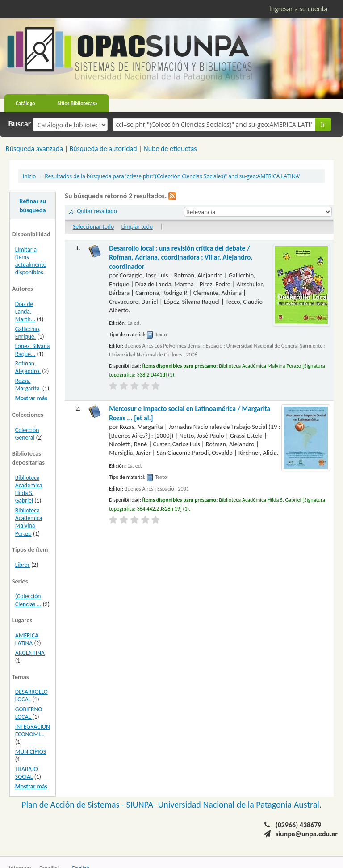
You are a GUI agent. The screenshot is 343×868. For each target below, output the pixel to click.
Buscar (20, 124)
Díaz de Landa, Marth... (25, 312)
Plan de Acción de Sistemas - (74, 805)
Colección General (27, 434)
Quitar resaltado (97, 211)
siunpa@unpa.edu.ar (307, 834)
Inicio (29, 176)
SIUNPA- (142, 805)
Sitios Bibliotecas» (78, 103)
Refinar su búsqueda (33, 205)
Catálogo (25, 103)
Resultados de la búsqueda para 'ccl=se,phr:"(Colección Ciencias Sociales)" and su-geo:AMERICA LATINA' (172, 176)
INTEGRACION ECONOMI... (33, 730)
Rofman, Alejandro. (28, 367)
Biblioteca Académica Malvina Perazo (29, 522)
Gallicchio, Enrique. (28, 333)
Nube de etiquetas (170, 149)
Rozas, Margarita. (28, 385)
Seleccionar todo (93, 227)
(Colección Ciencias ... (28, 600)
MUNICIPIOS (31, 752)
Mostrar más (31, 398)
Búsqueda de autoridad (103, 149)
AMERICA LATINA (27, 639)
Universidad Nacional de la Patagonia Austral (239, 805)
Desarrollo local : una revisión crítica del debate (181, 257)
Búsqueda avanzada (34, 149)
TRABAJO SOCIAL (27, 773)
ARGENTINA (30, 653)
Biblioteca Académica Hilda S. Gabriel (29, 489)
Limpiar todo (137, 227)
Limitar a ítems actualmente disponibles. (31, 261)
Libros (23, 565)
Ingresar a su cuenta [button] (298, 9)
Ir (323, 124)
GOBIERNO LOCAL (29, 713)
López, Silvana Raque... (33, 350)
